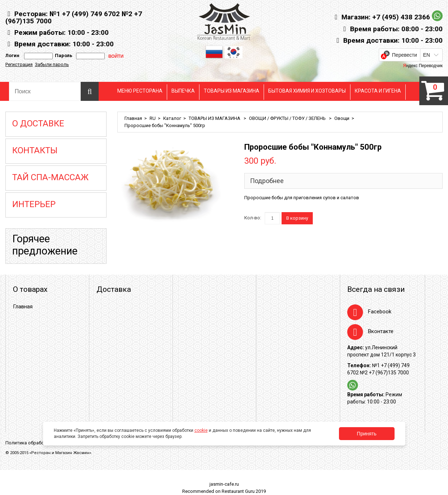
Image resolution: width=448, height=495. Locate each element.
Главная (133, 118)
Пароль (63, 55)
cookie (201, 430)
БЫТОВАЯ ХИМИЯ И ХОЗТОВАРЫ (307, 91)
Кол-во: (253, 218)
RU (153, 118)
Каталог (172, 118)
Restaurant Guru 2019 (244, 491)
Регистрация (19, 64)
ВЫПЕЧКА (183, 91)
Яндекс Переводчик (423, 66)
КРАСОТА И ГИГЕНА (378, 91)
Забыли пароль (52, 64)
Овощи (342, 118)
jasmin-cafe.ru (224, 484)
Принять (367, 434)
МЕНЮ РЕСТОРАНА (140, 91)
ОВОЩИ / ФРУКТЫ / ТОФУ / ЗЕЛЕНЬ (288, 118)
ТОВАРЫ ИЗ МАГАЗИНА (232, 91)
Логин (12, 55)
